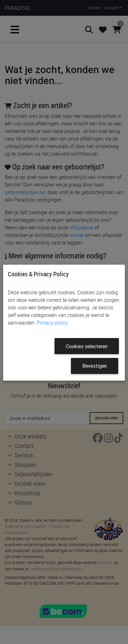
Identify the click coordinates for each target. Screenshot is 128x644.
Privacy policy (52, 323)
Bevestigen (95, 366)
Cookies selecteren (87, 346)
